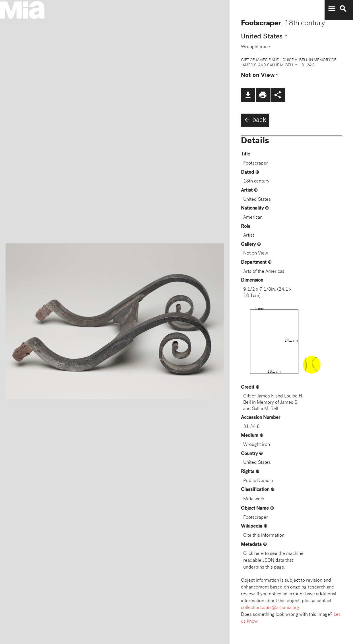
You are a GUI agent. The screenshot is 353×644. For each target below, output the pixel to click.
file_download (248, 95)
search (343, 9)
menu (332, 9)
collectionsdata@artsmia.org (270, 608)
